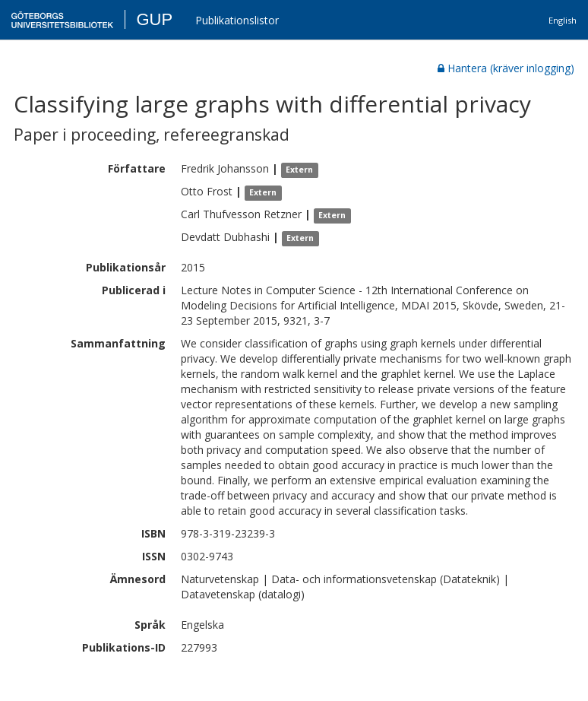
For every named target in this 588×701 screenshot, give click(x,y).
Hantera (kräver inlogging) (506, 68)
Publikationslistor (237, 20)
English (563, 20)
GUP (154, 19)
